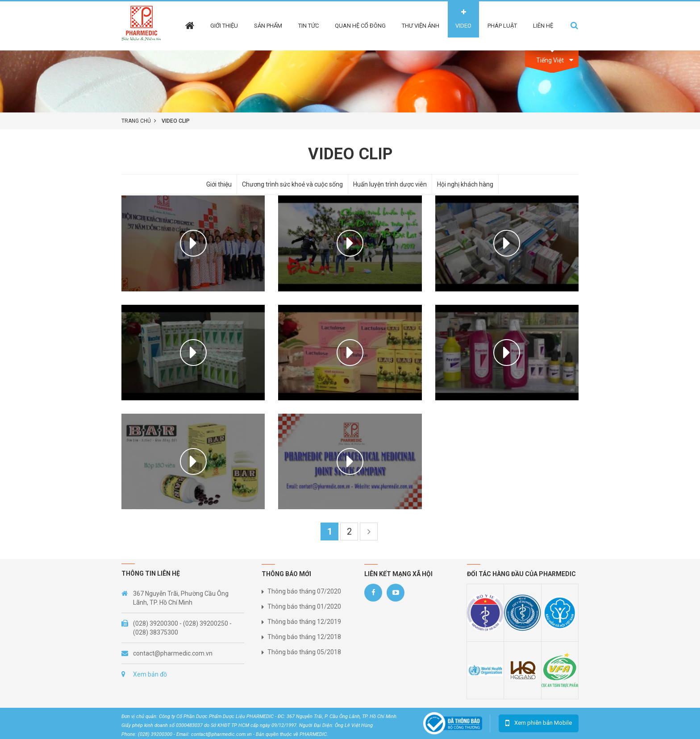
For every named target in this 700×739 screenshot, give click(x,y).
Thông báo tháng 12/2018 (304, 637)
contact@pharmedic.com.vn (173, 653)
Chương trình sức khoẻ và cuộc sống (292, 184)
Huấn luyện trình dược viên (390, 184)
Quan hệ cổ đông (360, 26)
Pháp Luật (502, 26)
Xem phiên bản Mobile (543, 723)
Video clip (176, 121)
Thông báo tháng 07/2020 (304, 591)
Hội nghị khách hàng (465, 184)
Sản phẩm (268, 26)
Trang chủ (136, 121)
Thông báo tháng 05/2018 (304, 652)
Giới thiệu (224, 26)
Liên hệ (543, 26)
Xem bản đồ (150, 674)
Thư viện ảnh (421, 26)
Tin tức (308, 26)
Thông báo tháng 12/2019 (304, 622)
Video (463, 26)
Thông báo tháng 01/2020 (304, 606)
